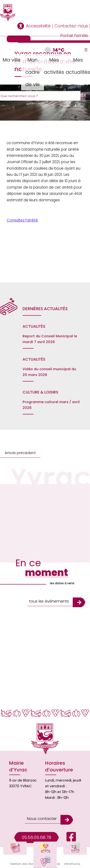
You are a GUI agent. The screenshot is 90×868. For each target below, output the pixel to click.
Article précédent (19, 453)
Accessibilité (38, 26)
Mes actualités (78, 65)
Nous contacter (41, 814)
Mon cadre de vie (33, 71)
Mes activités (55, 65)
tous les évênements (48, 600)
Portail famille (74, 36)
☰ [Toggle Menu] (86, 50)
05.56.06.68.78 (36, 832)
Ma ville (11, 59)
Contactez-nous (71, 26)
